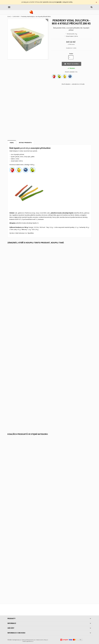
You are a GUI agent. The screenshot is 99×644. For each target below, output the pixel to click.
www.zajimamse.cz (28, 641)
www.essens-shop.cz (42, 640)
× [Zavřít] (96, 2)
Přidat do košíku (71, 64)
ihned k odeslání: (70, 72)
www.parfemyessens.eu (29, 640)
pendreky (25, 148)
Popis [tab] (12, 143)
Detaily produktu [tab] (25, 143)
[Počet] (71, 57)
